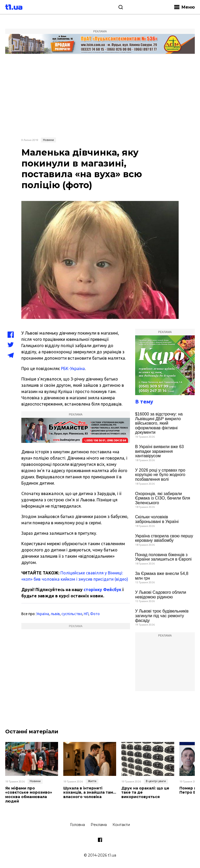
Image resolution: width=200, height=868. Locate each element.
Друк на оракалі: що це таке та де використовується (145, 793)
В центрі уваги (156, 781)
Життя (92, 781)
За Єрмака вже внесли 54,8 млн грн (162, 576)
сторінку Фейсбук (102, 590)
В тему (144, 402)
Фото (95, 614)
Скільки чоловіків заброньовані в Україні (157, 519)
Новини (48, 140)
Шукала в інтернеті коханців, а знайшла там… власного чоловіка (90, 793)
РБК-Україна (73, 368)
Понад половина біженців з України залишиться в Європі (163, 557)
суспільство (72, 614)
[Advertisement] (100, 95)
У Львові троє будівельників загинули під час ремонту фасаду (162, 616)
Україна (43, 614)
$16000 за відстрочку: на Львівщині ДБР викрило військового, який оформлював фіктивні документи (159, 423)
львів (55, 614)
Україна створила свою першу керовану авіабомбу (164, 538)
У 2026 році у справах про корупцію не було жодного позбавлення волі (160, 475)
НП (86, 614)
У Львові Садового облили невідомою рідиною (161, 595)
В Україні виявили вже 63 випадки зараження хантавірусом (160, 451)
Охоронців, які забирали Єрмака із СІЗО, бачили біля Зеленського (163, 498)
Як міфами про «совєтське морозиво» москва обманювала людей (29, 795)
